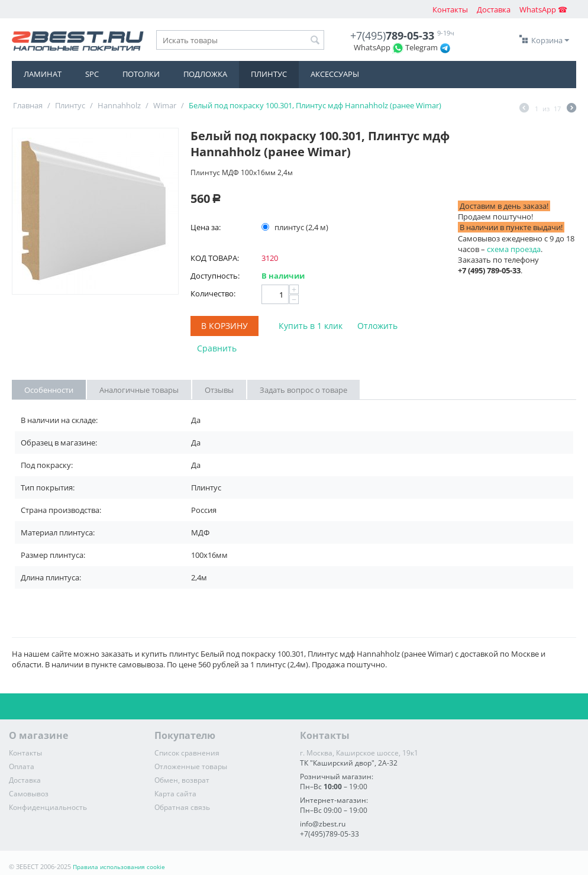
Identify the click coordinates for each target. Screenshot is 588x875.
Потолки (141, 74)
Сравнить (217, 348)
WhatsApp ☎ (543, 9)
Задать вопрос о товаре (303, 390)
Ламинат (43, 74)
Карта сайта (175, 794)
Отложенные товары (191, 766)
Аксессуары (335, 74)
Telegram (421, 47)
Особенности (49, 390)
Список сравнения (187, 753)
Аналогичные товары (139, 390)
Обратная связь (182, 807)
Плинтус (269, 74)
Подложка (205, 74)
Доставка (494, 9)
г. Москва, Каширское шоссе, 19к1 (359, 753)
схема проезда (514, 249)
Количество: (213, 293)
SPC (92, 74)
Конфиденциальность (48, 807)
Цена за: (206, 227)
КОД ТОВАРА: (215, 258)
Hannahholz (119, 105)
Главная (28, 105)
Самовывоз (29, 794)
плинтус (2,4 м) (296, 227)
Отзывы (219, 390)
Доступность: (215, 276)
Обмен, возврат (182, 780)
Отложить (377, 326)
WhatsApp (372, 47)
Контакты (450, 9)
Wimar (165, 105)
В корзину (224, 326)
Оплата (22, 766)
